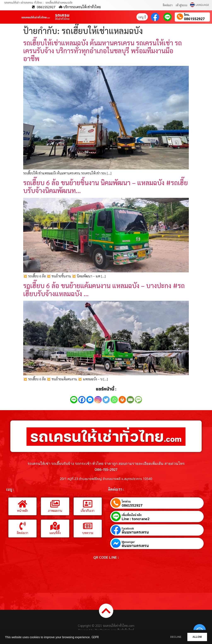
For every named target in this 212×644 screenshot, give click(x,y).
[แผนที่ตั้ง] (55, 526)
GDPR (95, 637)
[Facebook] (82, 400)
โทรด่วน (126, 501)
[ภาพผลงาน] (55, 504)
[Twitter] (106, 400)
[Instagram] (98, 400)
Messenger (128, 542)
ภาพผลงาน (55, 510)
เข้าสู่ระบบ (182, 5)
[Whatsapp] (114, 400)
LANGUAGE (202, 5)
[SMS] (138, 400)
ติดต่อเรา (168, 5)
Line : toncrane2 (136, 519)
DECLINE (170, 637)
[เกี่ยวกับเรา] (88, 504)
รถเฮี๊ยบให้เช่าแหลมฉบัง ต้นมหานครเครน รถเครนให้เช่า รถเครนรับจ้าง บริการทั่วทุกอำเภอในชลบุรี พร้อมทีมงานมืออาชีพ (102, 51)
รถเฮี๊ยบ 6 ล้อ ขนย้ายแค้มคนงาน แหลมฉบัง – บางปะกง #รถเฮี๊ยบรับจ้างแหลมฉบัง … (104, 289)
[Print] (122, 400)
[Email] (130, 400)
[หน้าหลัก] (23, 504)
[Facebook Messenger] (90, 400)
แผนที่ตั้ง (55, 533)
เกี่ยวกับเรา (88, 510)
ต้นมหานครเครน (135, 532)
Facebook (128, 528)
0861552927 (194, 19)
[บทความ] (88, 526)
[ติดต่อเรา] (23, 526)
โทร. (187, 15)
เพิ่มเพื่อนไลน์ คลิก (132, 515)
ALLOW (195, 637)
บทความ (88, 533)
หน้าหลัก (22, 510)
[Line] (74, 400)
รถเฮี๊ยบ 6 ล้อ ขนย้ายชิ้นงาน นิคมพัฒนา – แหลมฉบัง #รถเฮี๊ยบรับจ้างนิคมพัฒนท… (105, 186)
